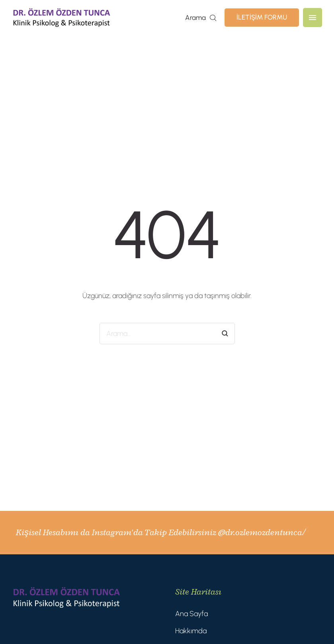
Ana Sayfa (191, 614)
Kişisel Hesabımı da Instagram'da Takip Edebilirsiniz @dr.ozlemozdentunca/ (160, 532)
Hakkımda (191, 631)
